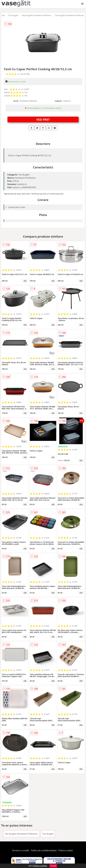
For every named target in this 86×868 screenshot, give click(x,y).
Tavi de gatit (13, 15)
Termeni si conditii (21, 850)
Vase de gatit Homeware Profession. (37, 15)
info (25, 281)
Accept (53, 866)
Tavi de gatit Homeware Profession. (70, 15)
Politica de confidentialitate (44, 850)
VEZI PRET (43, 119)
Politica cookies (66, 850)
